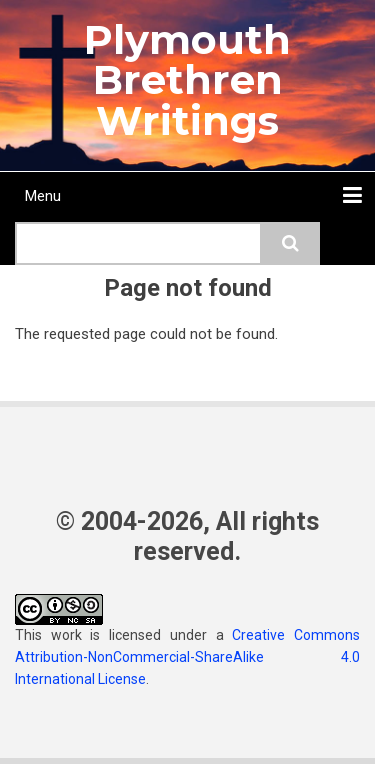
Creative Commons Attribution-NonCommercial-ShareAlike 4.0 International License (187, 657)
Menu (43, 196)
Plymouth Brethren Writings (187, 80)
